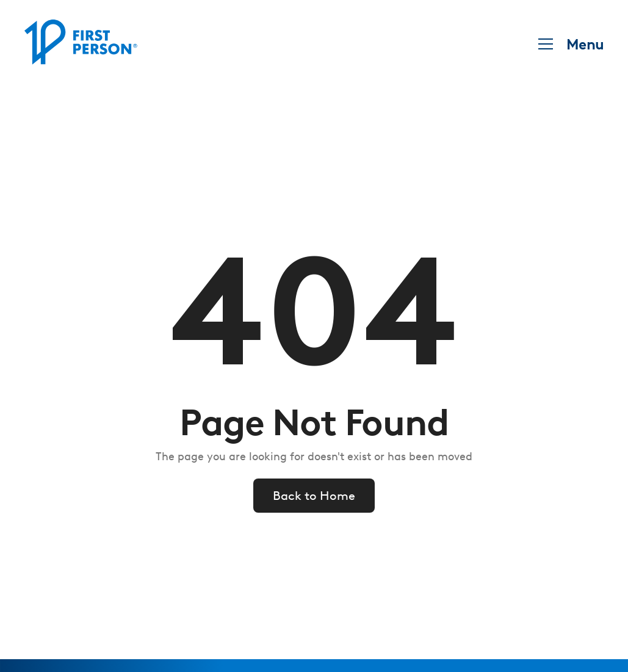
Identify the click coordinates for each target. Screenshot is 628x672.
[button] (567, 44)
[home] (81, 44)
